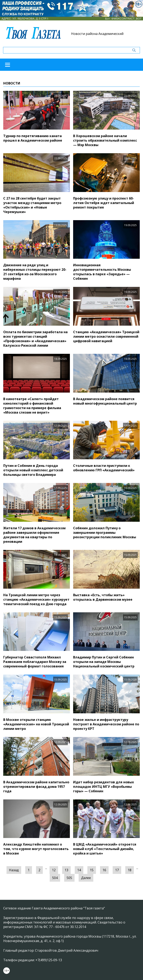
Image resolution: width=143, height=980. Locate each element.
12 (54, 870)
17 (117, 870)
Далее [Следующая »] (86, 878)
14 (79, 870)
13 (66, 870)
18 (130, 870)
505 (69, 878)
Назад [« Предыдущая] (14, 870)
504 (55, 878)
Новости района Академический (97, 34)
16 (104, 870)
